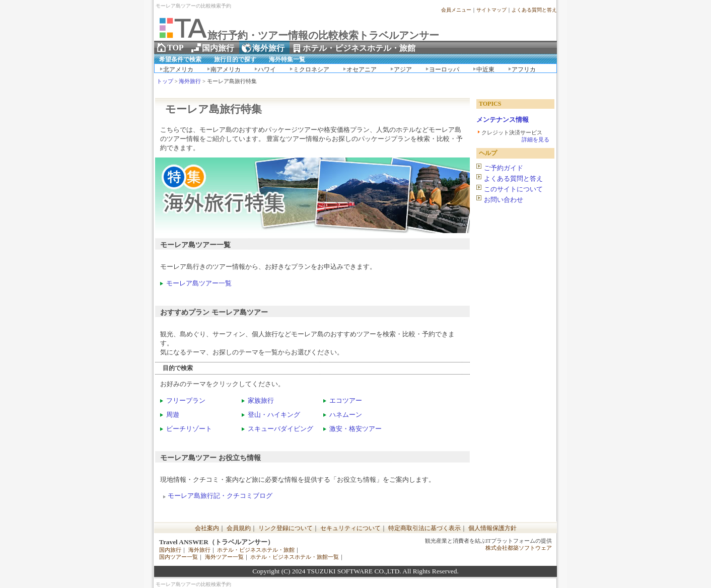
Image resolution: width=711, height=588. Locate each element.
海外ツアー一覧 (224, 557)
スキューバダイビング (280, 429)
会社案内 (207, 528)
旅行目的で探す (235, 59)
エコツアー (346, 400)
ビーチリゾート (189, 429)
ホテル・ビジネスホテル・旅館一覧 (295, 557)
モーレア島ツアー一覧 (199, 283)
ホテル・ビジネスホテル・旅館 (256, 550)
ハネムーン (346, 415)
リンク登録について (286, 528)
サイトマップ (491, 10)
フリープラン (186, 400)
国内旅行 (170, 550)
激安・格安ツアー (355, 429)
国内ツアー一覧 (179, 557)
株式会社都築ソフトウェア (519, 548)
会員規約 (239, 528)
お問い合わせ (504, 200)
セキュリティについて (350, 528)
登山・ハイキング (274, 415)
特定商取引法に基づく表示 (424, 528)
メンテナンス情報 (503, 120)
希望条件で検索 (180, 59)
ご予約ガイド (504, 168)
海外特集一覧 (287, 59)
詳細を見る (536, 139)
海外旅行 (190, 81)
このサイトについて (513, 189)
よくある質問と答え (534, 10)
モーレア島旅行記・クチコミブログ (220, 496)
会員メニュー (456, 10)
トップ (165, 81)
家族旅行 (261, 400)
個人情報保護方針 (492, 528)
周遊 (173, 415)
